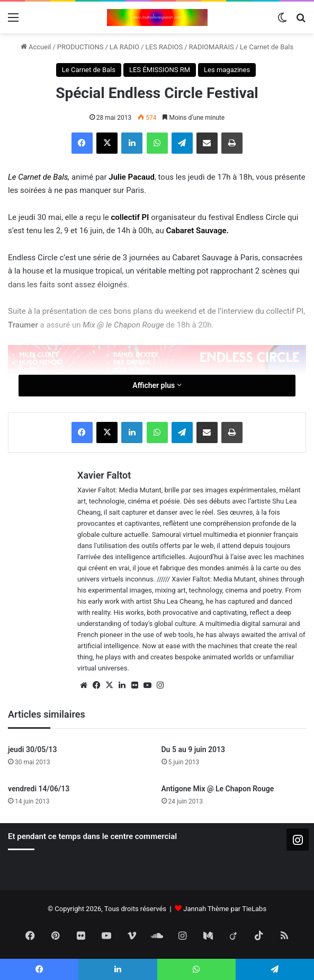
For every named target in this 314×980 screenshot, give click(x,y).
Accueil (36, 47)
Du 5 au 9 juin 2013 (194, 749)
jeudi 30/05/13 (33, 749)
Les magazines (227, 70)
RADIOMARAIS (212, 47)
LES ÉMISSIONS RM (160, 70)
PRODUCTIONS (80, 47)
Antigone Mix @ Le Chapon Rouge (218, 789)
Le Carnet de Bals (267, 47)
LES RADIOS (164, 47)
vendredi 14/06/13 (39, 789)
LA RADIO (124, 47)
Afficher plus (157, 385)
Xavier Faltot (104, 475)
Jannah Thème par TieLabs (225, 909)
